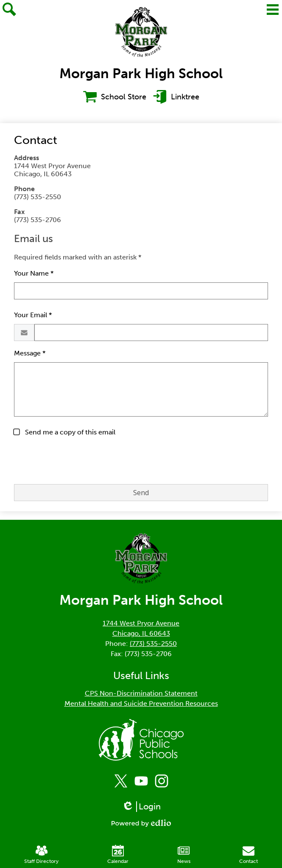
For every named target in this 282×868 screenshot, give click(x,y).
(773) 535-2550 (153, 644)
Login (141, 807)
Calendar (118, 854)
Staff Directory (41, 854)
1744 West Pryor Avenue (141, 623)
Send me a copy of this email (69, 432)
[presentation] (78, 461)
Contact (248, 854)
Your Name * (34, 273)
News (184, 854)
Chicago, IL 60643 (141, 633)
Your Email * (33, 315)
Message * (30, 353)
